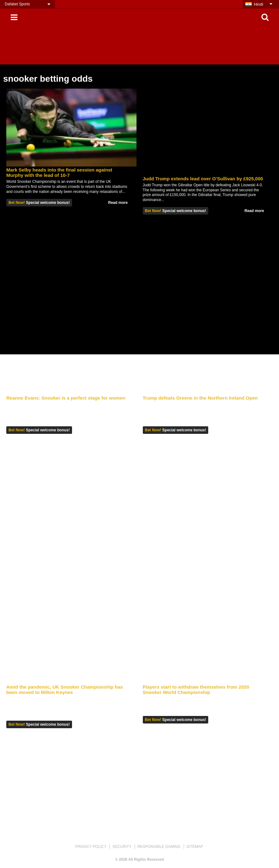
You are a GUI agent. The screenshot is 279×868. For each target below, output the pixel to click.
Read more (118, 203)
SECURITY (122, 847)
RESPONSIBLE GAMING (159, 847)
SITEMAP (195, 847)
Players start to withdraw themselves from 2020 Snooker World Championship (196, 690)
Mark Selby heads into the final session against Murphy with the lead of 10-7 (59, 172)
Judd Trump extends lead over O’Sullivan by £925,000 (203, 179)
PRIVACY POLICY (91, 847)
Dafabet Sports (17, 4)
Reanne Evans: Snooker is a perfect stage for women (66, 398)
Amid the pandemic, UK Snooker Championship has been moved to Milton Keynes (65, 690)
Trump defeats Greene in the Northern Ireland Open (200, 398)
